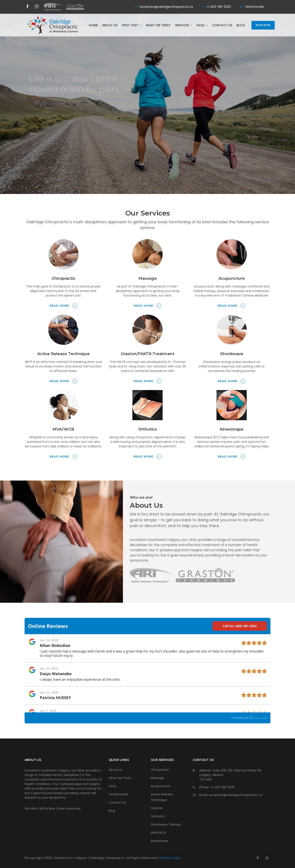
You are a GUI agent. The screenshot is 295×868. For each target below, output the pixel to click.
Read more (63, 306)
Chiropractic (160, 770)
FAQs (202, 25)
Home (93, 25)
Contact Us (222, 25)
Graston (157, 808)
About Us (110, 25)
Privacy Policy (170, 858)
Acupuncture (161, 786)
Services (184, 25)
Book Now (263, 25)
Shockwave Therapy (166, 824)
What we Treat (158, 25)
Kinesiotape (159, 841)
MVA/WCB (158, 833)
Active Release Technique (162, 797)
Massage (157, 778)
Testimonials (254, 7)
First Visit (132, 25)
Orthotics (158, 816)
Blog (241, 25)
